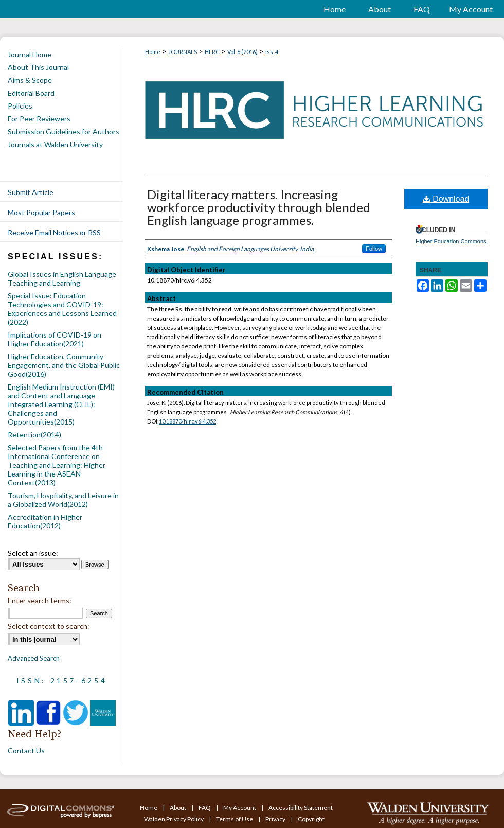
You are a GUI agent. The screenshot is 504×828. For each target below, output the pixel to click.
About (178, 808)
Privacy (276, 819)
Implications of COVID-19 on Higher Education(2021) (55, 339)
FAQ (205, 808)
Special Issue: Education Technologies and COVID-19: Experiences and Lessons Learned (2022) (62, 309)
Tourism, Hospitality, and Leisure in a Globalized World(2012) (63, 500)
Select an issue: (33, 553)
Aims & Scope (30, 80)
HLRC (212, 52)
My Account (240, 808)
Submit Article (31, 192)
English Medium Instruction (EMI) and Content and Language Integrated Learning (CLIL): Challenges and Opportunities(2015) (61, 404)
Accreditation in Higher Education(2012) (45, 521)
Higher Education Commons (451, 241)
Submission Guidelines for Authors (64, 131)
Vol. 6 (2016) (242, 52)
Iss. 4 (272, 52)
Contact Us (26, 751)
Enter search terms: (40, 600)
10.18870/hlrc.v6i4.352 (187, 421)
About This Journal (38, 67)
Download (446, 199)
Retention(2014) (34, 435)
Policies (20, 106)
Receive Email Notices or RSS (54, 232)
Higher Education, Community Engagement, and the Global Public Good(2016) (64, 365)
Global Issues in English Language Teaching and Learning (62, 278)
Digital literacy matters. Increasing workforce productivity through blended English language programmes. (259, 207)
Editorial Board (31, 93)
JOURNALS (183, 52)
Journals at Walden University (55, 144)
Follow (374, 249)
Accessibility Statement (301, 808)
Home (153, 52)
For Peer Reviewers (39, 119)
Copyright (311, 819)
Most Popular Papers (41, 212)
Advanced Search (34, 658)
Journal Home (30, 54)
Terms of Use (235, 819)
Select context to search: (49, 626)
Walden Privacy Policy (174, 819)
